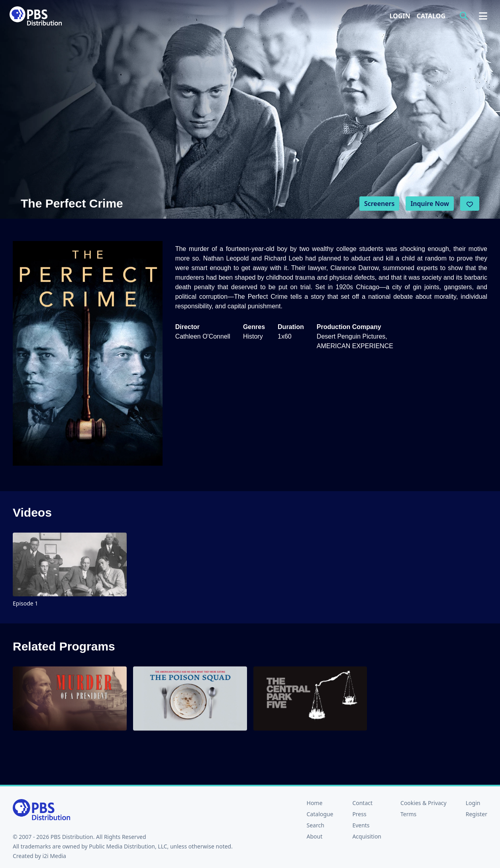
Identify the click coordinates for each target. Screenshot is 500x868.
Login (400, 16)
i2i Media (54, 856)
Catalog (431, 16)
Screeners (379, 204)
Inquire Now (430, 204)
